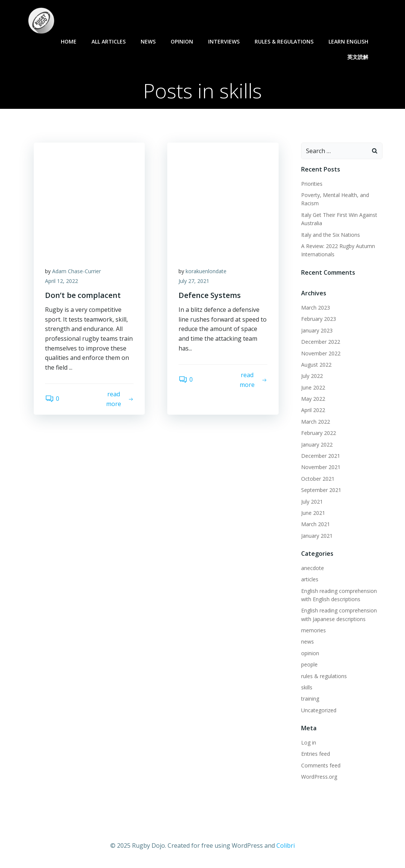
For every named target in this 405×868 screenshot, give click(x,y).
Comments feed (321, 765)
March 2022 (316, 422)
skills (307, 687)
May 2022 (313, 399)
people (309, 664)
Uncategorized (319, 710)
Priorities (312, 184)
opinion (182, 41)
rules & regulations (284, 41)
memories (313, 630)
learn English (352, 41)
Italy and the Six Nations (331, 235)
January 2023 (317, 330)
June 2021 (313, 513)
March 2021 (316, 524)
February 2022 (319, 433)
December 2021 (321, 456)
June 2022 (313, 387)
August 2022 (316, 365)
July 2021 (312, 502)
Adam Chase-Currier (76, 271)
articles (310, 579)
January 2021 (317, 536)
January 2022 (317, 445)
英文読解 (361, 57)
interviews (224, 41)
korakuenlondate (206, 271)
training (310, 699)
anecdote (313, 568)
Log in (309, 742)
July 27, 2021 (194, 281)
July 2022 (312, 376)
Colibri (286, 845)
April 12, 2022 (61, 281)
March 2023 (316, 308)
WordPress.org (319, 777)
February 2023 (319, 319)
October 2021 (318, 479)
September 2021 (321, 490)
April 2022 (313, 410)
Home (69, 41)
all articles (109, 41)
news (148, 41)
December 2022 (321, 342)
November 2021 (321, 467)
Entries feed (316, 754)
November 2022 (321, 353)
